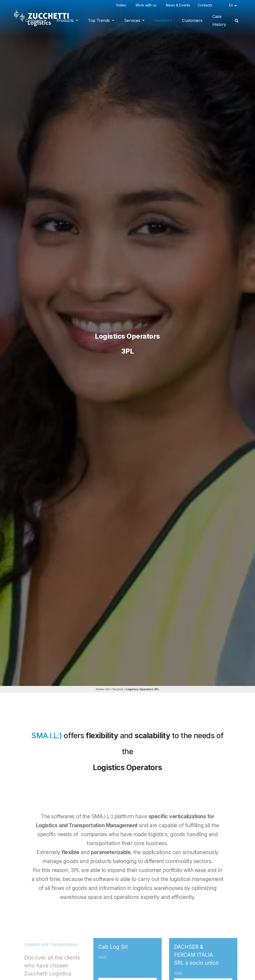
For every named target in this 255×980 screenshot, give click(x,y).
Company (34, 20)
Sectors (162, 20)
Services (133, 20)
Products (66, 20)
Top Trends (99, 20)
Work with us (147, 5)
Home (100, 689)
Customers (192, 20)
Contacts (206, 5)
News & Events (178, 5)
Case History (219, 20)
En (108, 689)
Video (122, 5)
